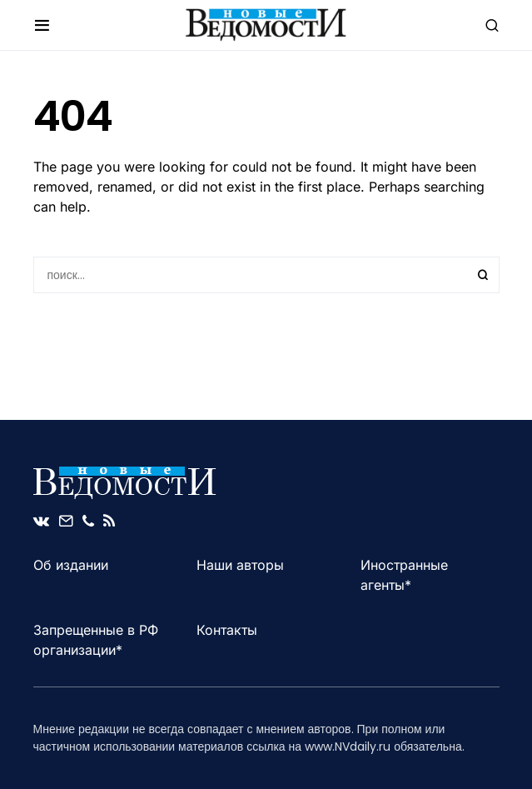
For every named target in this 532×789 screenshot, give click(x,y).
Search (483, 275)
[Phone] (88, 521)
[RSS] (109, 521)
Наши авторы (240, 565)
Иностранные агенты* (404, 575)
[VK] (41, 521)
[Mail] (66, 521)
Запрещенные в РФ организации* (96, 640)
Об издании (71, 565)
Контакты (227, 630)
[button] (42, 25)
